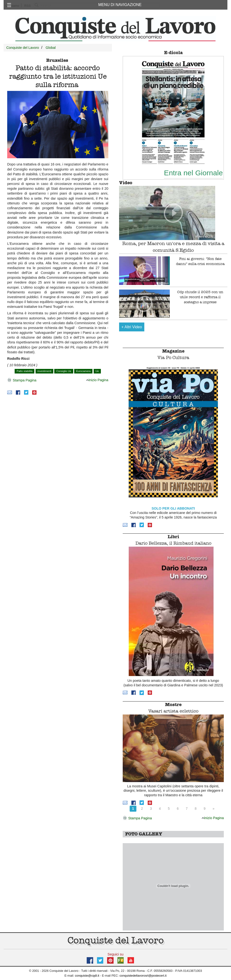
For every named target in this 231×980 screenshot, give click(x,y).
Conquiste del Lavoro (23, 48)
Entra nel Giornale (193, 173)
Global (51, 48)
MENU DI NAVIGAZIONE (120, 5)
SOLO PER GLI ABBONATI (173, 508)
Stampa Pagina (22, 380)
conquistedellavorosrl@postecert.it (143, 976)
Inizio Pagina (97, 380)
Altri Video (132, 327)
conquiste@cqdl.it (87, 976)
